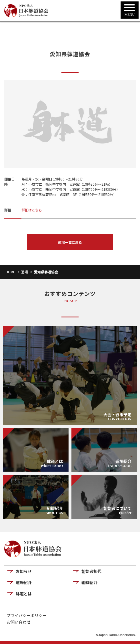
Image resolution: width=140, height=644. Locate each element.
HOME (10, 272)
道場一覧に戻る (70, 242)
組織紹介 (89, 582)
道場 (25, 272)
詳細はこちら (32, 210)
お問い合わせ (19, 622)
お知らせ (24, 571)
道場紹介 (24, 582)
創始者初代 (91, 571)
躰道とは (24, 594)
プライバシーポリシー (27, 615)
